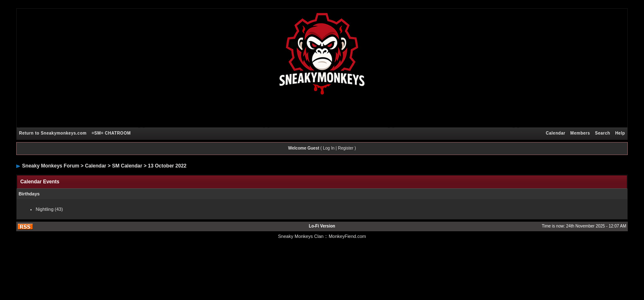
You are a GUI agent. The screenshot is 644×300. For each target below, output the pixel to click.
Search (602, 133)
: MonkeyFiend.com (346, 236)
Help (620, 133)
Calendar (556, 133)
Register (346, 148)
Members (580, 133)
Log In (329, 148)
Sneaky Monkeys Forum (51, 166)
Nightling (45, 209)
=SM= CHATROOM (111, 133)
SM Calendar (127, 166)
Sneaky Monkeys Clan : (302, 236)
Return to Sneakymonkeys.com (53, 133)
